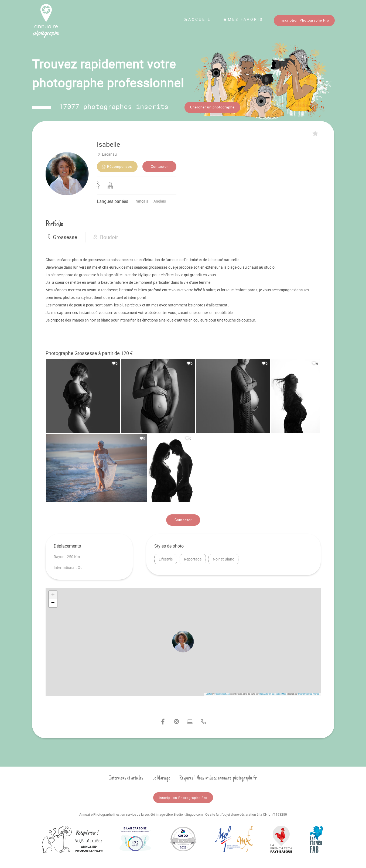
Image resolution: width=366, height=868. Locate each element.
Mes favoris (243, 19)
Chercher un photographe (212, 107)
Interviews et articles (126, 777)
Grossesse (63, 236)
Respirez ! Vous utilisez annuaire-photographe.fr (218, 777)
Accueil (197, 19)
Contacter (159, 166)
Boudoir (106, 236)
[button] (183, 641)
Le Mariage (161, 777)
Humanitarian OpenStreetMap (273, 693)
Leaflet (209, 693)
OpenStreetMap (223, 693)
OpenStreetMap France (309, 693)
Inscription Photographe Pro (304, 20)
